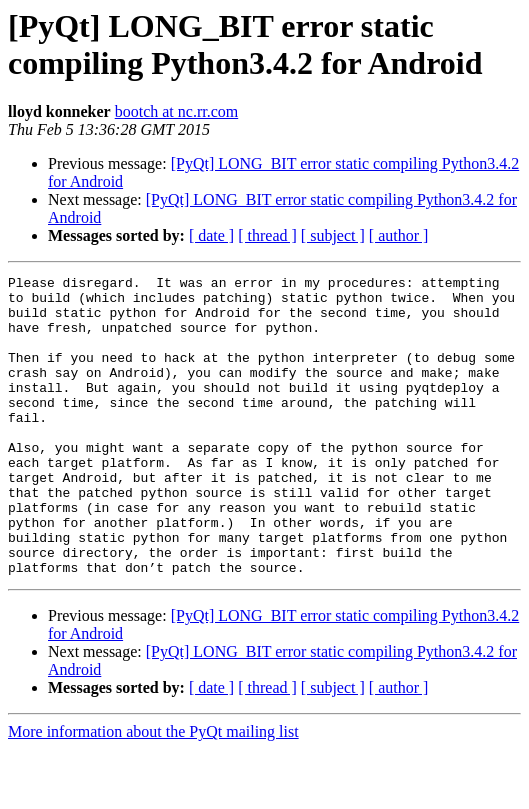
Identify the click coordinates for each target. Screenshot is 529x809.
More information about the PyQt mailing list (153, 791)
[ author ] (399, 235)
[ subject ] (333, 235)
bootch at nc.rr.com (177, 111)
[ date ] (211, 235)
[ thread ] (267, 235)
